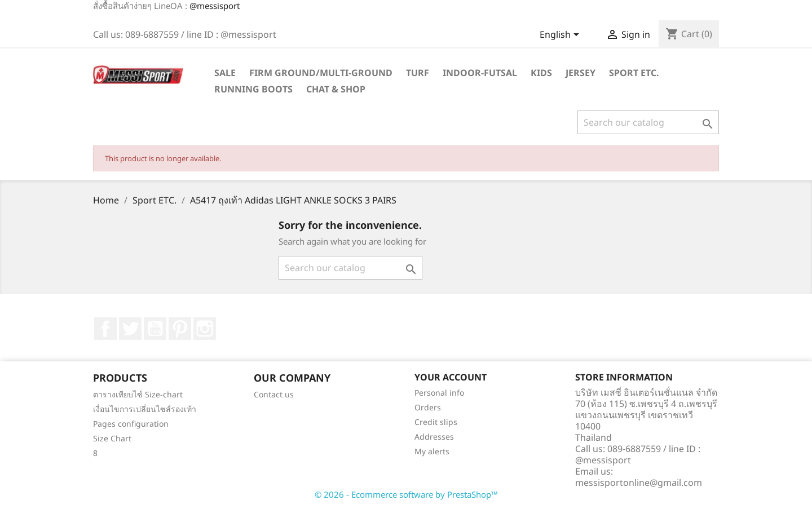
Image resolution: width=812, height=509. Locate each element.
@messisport (215, 6)
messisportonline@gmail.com (639, 483)
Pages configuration (131, 424)
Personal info (439, 393)
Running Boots (253, 89)
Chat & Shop (336, 89)
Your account (451, 377)
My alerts (432, 451)
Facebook (105, 329)
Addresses (434, 437)
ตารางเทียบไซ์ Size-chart (138, 394)
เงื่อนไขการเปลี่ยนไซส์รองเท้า (145, 409)
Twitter (130, 329)
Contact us (274, 394)
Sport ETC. (634, 73)
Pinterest (180, 329)
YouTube (155, 329)
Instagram (205, 329)
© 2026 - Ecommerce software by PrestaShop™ (406, 494)
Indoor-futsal (480, 73)
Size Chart (112, 438)
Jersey (581, 73)
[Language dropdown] (561, 36)
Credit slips (436, 422)
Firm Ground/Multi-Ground (321, 73)
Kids (541, 73)
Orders (428, 407)
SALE (225, 73)
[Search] (648, 122)
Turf (418, 73)
